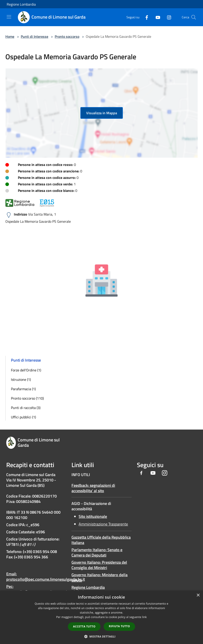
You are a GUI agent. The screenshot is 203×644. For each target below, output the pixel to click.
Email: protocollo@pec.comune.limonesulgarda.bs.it (46, 577)
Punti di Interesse (35, 36)
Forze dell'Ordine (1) (26, 370)
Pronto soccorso (67, 36)
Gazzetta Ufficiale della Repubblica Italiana (101, 540)
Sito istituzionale (93, 516)
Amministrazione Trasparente (103, 524)
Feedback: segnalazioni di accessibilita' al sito (93, 488)
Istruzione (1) (21, 379)
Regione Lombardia (21, 4)
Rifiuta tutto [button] (119, 626)
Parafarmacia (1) (23, 389)
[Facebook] (145, 17)
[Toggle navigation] (9, 17)
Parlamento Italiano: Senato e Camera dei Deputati (97, 552)
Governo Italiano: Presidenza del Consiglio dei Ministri (99, 565)
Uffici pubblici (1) (23, 417)
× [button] (198, 595)
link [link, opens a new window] (144, 617)
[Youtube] (156, 17)
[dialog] (101, 617)
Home (10, 36)
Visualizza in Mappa (102, 113)
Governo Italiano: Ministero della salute (99, 577)
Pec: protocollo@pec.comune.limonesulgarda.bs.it (46, 589)
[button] (102, 636)
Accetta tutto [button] (84, 626)
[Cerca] (194, 17)
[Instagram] (167, 17)
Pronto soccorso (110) (27, 398)
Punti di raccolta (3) (26, 408)
